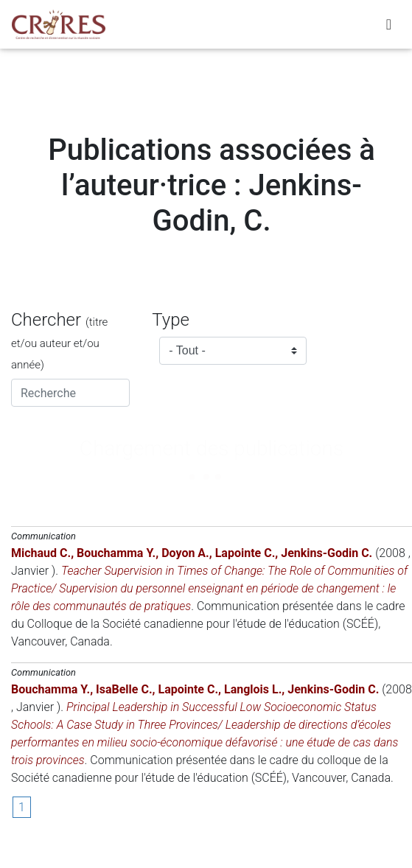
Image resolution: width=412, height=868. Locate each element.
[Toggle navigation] (389, 24)
